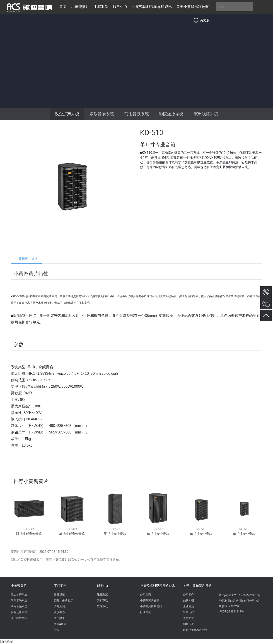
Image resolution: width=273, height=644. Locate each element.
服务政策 (102, 595)
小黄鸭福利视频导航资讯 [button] (152, 7)
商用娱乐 (59, 618)
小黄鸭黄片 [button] (80, 7)
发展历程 (188, 612)
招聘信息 (188, 624)
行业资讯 (145, 612)
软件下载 (102, 606)
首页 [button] (63, 7)
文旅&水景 (60, 624)
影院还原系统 (171, 114)
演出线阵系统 (206, 114)
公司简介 (188, 595)
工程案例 (60, 586)
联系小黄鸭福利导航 (195, 630)
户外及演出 (61, 606)
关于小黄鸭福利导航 (197, 586)
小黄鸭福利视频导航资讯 (157, 586)
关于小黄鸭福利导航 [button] (193, 7)
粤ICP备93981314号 (232, 612)
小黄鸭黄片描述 (27, 259)
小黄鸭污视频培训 (151, 606)
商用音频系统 (137, 114)
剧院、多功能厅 (63, 600)
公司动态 (145, 595)
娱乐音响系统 (102, 114)
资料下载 (102, 600)
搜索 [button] (234, 7)
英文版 (205, 20)
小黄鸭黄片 (19, 586)
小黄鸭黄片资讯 (150, 600)
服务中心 (103, 586)
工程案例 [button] (101, 7)
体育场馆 (59, 595)
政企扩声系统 (67, 114)
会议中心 (59, 612)
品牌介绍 (188, 600)
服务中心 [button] (120, 7)
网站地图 (6, 642)
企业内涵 (188, 606)
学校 (57, 630)
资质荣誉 (188, 618)
